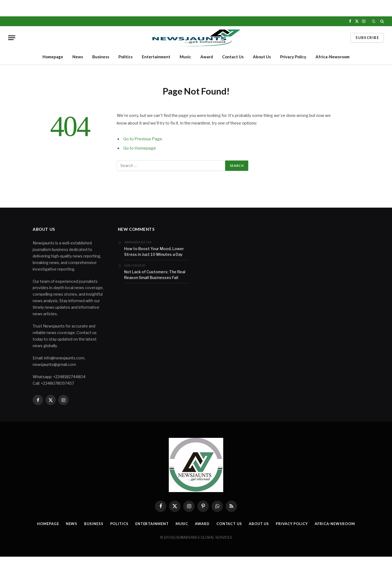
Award (207, 57)
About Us (262, 57)
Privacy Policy (293, 57)
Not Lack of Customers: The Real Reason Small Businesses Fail (155, 275)
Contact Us (233, 57)
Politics (125, 57)
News (78, 57)
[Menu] (12, 38)
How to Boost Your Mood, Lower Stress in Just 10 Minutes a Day (154, 251)
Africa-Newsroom (333, 57)
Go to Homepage (140, 148)
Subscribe (367, 38)
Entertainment (156, 57)
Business (101, 57)
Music (185, 57)
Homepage (53, 57)
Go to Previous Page (143, 139)
